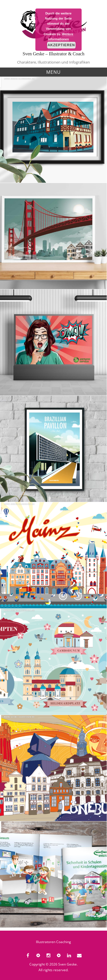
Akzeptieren (61, 45)
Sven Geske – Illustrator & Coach (53, 54)
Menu (53, 72)
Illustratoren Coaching (53, 942)
